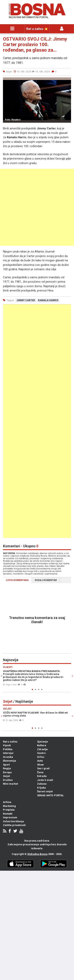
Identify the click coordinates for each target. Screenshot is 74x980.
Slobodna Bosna (37, 854)
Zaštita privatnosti (14, 825)
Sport (6, 765)
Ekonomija (9, 761)
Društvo (8, 780)
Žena (40, 772)
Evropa (7, 772)
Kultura (42, 745)
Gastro (41, 753)
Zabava (42, 784)
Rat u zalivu (10, 742)
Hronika (8, 757)
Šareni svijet (45, 791)
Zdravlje (42, 749)
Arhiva (7, 802)
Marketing (9, 806)
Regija (7, 768)
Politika (8, 749)
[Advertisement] (37, 207)
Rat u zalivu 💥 (37, 29)
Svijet (6, 776)
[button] (67, 81)
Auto (40, 761)
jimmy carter (26, 300)
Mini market (10, 784)
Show (40, 765)
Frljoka (41, 788)
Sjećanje (43, 742)
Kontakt (8, 814)
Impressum (10, 817)
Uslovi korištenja (13, 821)
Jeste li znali (45, 780)
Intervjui (8, 753)
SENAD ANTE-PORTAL (50, 795)
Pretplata (9, 810)
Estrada (42, 776)
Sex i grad (43, 768)
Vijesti (7, 745)
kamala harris (48, 300)
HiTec (41, 757)
